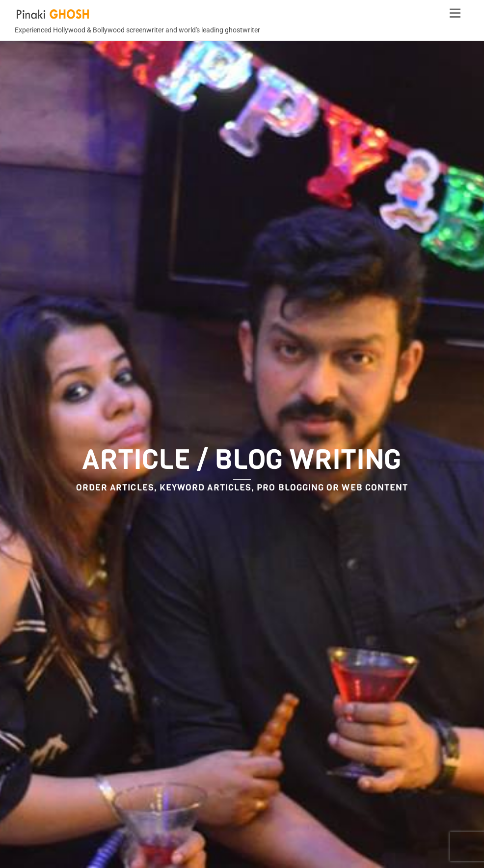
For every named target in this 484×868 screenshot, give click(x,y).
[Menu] (455, 14)
